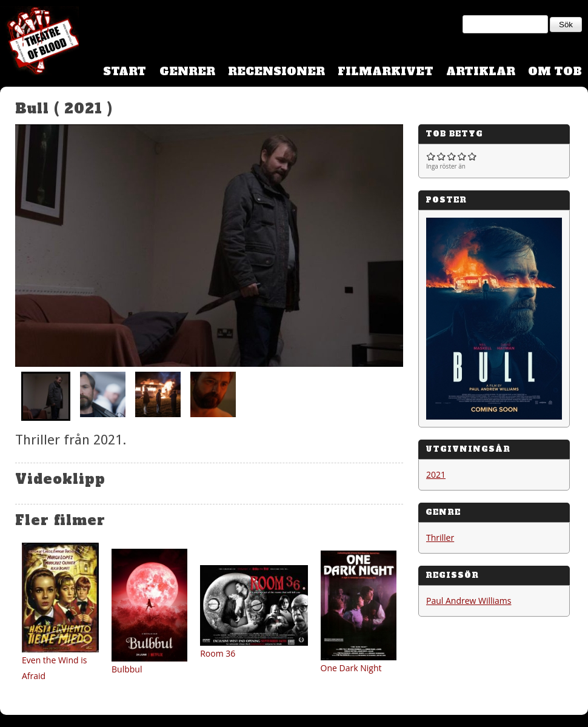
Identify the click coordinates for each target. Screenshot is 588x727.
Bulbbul (127, 669)
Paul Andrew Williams (469, 601)
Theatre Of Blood (39, 42)
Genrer (187, 71)
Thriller (440, 538)
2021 (436, 474)
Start (125, 71)
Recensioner (276, 71)
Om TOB (555, 71)
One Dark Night (351, 668)
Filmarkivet (386, 71)
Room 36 (218, 653)
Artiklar (481, 71)
